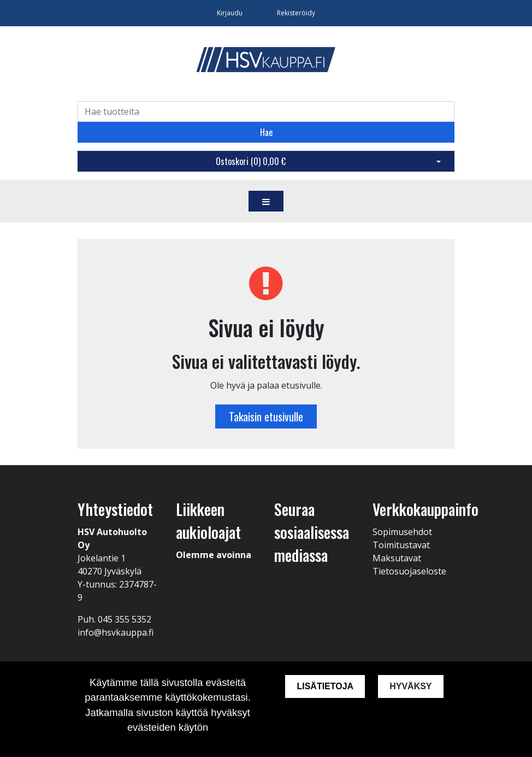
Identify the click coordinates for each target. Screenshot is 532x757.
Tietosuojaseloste (409, 571)
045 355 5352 (125, 619)
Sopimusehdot (402, 532)
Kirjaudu (230, 13)
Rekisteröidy (296, 13)
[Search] (266, 112)
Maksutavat (397, 558)
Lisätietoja (325, 686)
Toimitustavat (401, 545)
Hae (266, 132)
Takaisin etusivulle (266, 416)
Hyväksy (410, 686)
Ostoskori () (251, 161)
